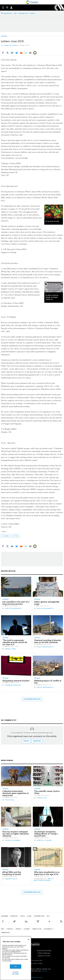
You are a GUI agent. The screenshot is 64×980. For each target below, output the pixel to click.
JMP (49, 879)
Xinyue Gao (42, 798)
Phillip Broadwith (13, 609)
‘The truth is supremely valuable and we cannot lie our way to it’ (15, 642)
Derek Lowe (10, 649)
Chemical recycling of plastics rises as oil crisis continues (48, 641)
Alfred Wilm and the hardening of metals (12, 873)
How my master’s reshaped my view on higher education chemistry (16, 834)
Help (3, 929)
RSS (48, 916)
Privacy (19, 929)
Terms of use (37, 929)
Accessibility (48, 929)
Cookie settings (16, 973)
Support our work (44, 956)
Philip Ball (10, 800)
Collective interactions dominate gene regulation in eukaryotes (16, 793)
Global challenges (44, 953)
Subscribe (4, 916)
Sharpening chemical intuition (16, 681)
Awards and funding (44, 951)
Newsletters (8, 13)
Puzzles (33, 13)
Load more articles (32, 699)
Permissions (5, 933)
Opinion (4, 36)
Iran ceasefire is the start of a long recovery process (16, 603)
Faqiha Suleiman (13, 840)
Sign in (26, 741)
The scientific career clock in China (47, 792)
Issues (29, 916)
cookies (44, 971)
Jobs (15, 13)
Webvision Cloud (37, 977)
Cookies (27, 929)
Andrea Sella (11, 879)
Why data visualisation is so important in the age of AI (47, 873)
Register (37, 741)
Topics (22, 916)
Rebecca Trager (44, 840)
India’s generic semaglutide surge (47, 603)
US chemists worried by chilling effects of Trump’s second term (46, 834)
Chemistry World (11, 45)
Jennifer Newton (13, 685)
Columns (6, 536)
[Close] (29, 940)
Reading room (23, 13)
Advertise (14, 916)
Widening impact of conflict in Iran (48, 682)
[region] (16, 958)
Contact (10, 929)
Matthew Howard (42, 880)
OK (16, 966)
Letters (16, 536)
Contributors (39, 916)
